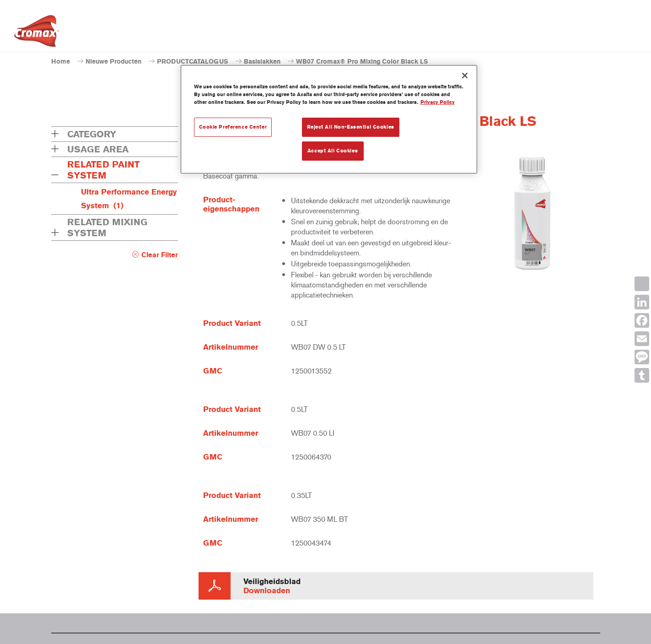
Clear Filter (160, 255)
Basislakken (262, 62)
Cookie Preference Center (233, 127)
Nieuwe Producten (113, 62)
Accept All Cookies (333, 151)
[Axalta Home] (37, 33)
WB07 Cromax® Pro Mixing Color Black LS (362, 62)
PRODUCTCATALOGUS (193, 62)
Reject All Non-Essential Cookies (351, 127)
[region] (329, 119)
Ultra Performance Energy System (129, 199)
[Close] (465, 76)
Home (61, 62)
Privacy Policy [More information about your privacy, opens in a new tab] (438, 102)
